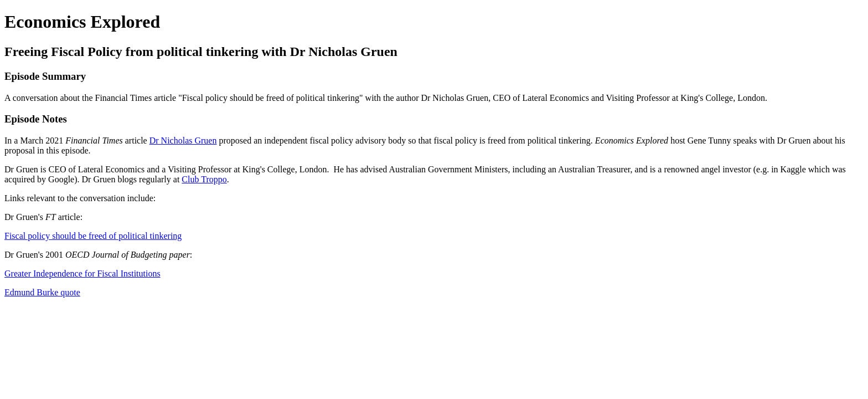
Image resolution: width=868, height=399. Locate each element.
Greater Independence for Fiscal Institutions (82, 273)
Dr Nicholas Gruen (183, 140)
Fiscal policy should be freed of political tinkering (93, 236)
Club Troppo (204, 179)
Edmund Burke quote (42, 292)
